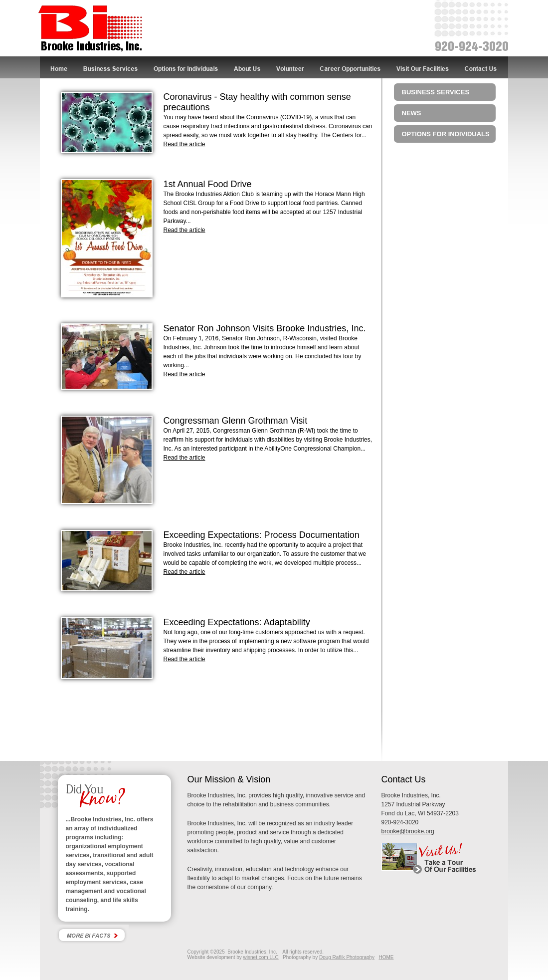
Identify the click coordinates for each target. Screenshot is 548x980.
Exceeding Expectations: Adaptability (237, 622)
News (412, 113)
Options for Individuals (186, 67)
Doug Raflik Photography (347, 957)
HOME (386, 957)
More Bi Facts (92, 935)
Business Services (111, 67)
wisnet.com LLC (261, 957)
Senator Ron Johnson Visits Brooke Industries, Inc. (265, 328)
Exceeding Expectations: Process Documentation (262, 535)
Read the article (184, 144)
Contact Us (483, 67)
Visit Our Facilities (424, 67)
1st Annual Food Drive (208, 184)
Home (58, 67)
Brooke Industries (90, 29)
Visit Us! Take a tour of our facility (445, 858)
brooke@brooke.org (408, 831)
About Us (248, 67)
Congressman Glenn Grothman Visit (236, 421)
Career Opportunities (351, 67)
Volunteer (290, 67)
